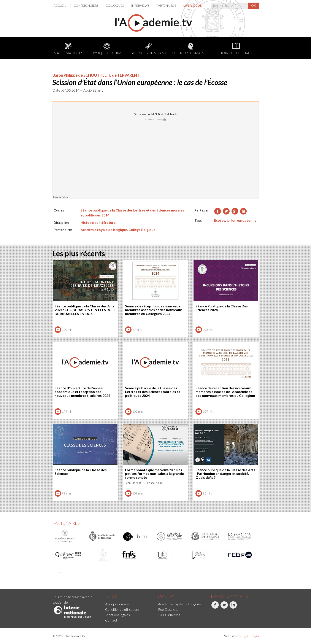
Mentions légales (117, 615)
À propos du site (117, 604)
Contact (111, 620)
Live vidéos (193, 6)
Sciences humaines (190, 49)
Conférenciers (86, 6)
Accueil (60, 6)
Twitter (224, 607)
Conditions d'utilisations (122, 609)
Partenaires (167, 6)
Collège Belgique (142, 230)
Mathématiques (68, 49)
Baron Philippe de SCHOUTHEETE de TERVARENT (96, 75)
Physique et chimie (107, 49)
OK (254, 5)
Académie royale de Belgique (104, 230)
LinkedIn (233, 607)
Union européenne (242, 220)
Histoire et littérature (236, 49)
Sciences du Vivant (149, 49)
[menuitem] (62, 6)
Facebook (215, 607)
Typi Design (250, 636)
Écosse (220, 220)
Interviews (140, 6)
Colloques (115, 6)
